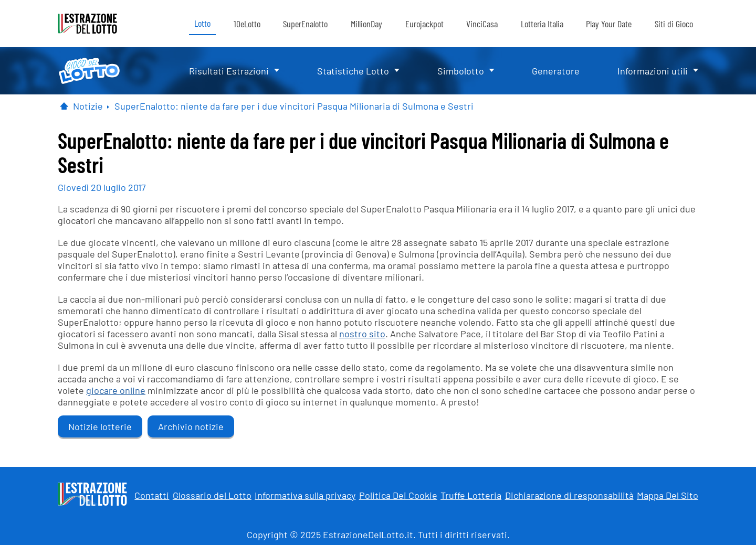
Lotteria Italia (542, 24)
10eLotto (247, 24)
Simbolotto (461, 71)
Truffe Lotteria (471, 495)
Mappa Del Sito (668, 495)
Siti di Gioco (674, 24)
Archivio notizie (191, 426)
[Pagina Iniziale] (64, 106)
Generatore (556, 71)
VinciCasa (482, 24)
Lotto (202, 23)
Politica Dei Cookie (398, 495)
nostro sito (362, 334)
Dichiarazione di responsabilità (569, 495)
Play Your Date (609, 24)
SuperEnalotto (305, 24)
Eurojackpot (424, 24)
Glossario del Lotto (212, 495)
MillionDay (366, 24)
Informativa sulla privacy (305, 495)
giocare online (116, 390)
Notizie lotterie (100, 426)
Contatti (152, 495)
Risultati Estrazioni (229, 71)
